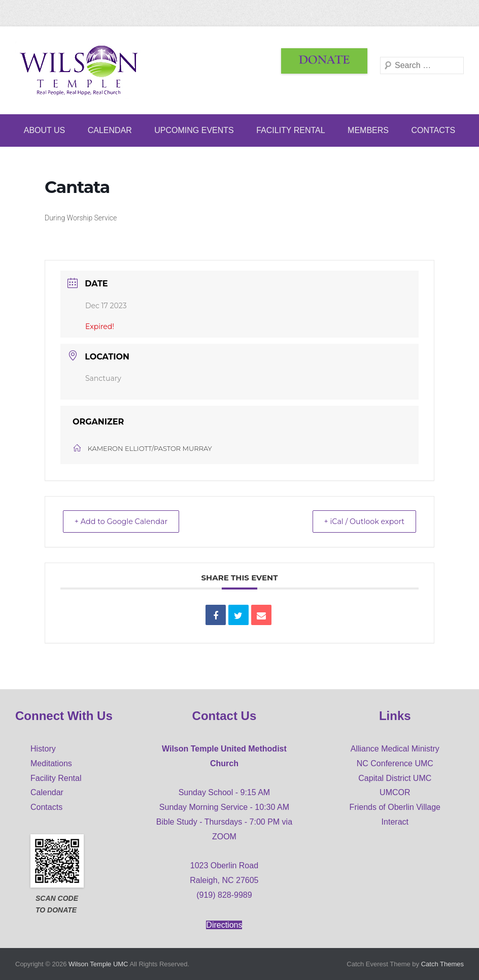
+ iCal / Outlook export (359, 521)
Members (368, 130)
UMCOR (395, 792)
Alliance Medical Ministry (395, 749)
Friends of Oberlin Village (395, 807)
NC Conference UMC (395, 763)
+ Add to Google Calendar (126, 521)
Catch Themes (442, 964)
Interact (395, 822)
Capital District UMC (395, 778)
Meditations (51, 763)
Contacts (433, 130)
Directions (224, 925)
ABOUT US (45, 130)
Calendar (110, 130)
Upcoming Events (194, 130)
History (43, 749)
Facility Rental (290, 130)
